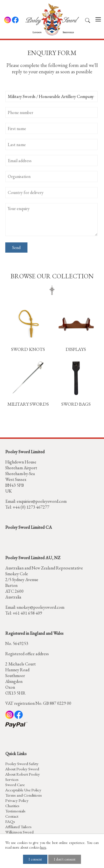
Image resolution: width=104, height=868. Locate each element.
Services (12, 779)
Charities (12, 806)
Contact (12, 816)
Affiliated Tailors (18, 827)
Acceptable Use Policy (23, 790)
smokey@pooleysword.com (40, 607)
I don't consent (65, 859)
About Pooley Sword (22, 769)
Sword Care (15, 785)
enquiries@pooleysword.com (42, 501)
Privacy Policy (17, 800)
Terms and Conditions (24, 795)
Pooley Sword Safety (22, 764)
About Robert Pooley (23, 774)
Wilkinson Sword (19, 832)
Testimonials (15, 811)
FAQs (10, 821)
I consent (35, 859)
